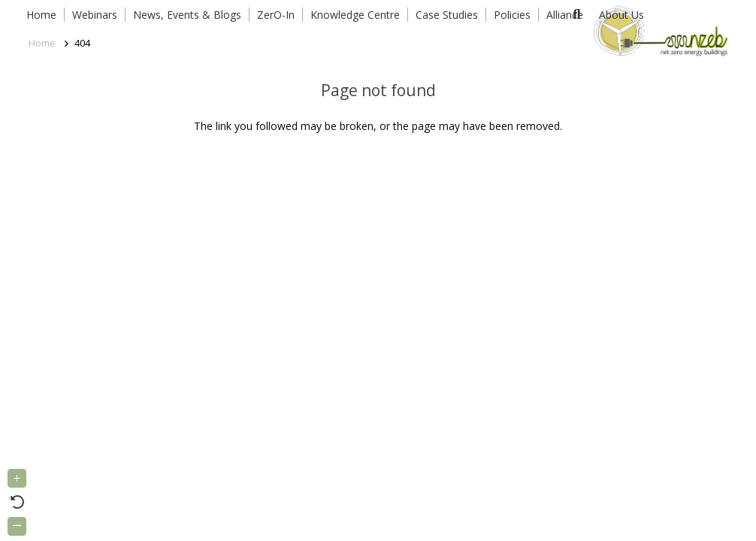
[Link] (658, 30)
